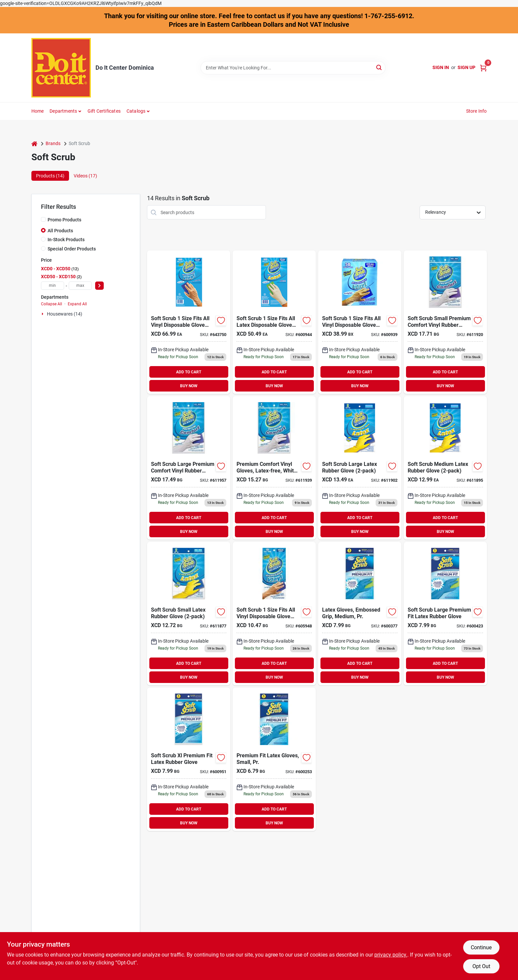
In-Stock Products (66, 240)
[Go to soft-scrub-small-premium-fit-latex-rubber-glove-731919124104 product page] (274, 759)
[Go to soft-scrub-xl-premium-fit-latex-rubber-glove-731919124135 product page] (189, 759)
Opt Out (481, 966)
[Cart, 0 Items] (483, 68)
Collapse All (52, 304)
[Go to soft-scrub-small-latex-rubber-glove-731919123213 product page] (189, 614)
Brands (53, 143)
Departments (63, 111)
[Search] (379, 67)
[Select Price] (99, 286)
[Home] (34, 144)
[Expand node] (43, 314)
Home (38, 111)
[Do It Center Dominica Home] (61, 68)
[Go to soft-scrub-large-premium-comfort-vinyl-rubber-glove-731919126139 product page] (189, 468)
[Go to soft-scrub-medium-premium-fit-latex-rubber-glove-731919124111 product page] (360, 614)
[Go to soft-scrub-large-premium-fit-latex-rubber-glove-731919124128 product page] (445, 614)
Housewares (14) (65, 314)
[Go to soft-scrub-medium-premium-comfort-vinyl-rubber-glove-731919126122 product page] (274, 468)
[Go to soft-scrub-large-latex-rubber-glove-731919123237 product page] (360, 468)
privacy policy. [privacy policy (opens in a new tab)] (391, 955)
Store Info (477, 111)
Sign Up (466, 67)
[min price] (53, 286)
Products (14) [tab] (50, 176)
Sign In (441, 67)
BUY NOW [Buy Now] (189, 386)
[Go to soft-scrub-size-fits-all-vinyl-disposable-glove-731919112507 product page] (360, 322)
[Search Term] (293, 68)
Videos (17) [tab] (85, 176)
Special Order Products (72, 249)
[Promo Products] (43, 219)
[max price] (80, 286)
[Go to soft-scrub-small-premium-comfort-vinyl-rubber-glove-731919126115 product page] (445, 322)
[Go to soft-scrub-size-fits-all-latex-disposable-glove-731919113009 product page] (274, 322)
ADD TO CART (189, 372)
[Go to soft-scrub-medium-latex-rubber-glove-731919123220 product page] (445, 468)
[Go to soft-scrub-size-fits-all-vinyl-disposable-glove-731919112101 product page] (274, 614)
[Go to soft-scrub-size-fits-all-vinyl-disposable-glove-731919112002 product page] (189, 322)
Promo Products (64, 220)
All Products (60, 231)
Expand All (77, 304)
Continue (481, 947)
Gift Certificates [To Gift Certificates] (104, 111)
